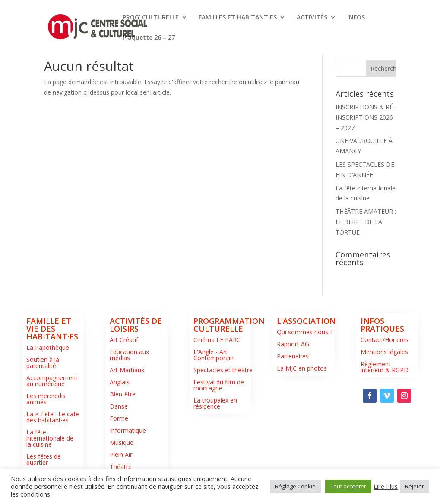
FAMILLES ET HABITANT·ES (238, 18)
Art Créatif (124, 340)
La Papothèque (48, 347)
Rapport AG (293, 344)
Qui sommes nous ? (305, 332)
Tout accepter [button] (348, 486)
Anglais (120, 382)
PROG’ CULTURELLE (151, 18)
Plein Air (121, 455)
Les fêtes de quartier (44, 459)
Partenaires (293, 356)
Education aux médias (129, 355)
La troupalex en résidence (215, 403)
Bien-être (123, 394)
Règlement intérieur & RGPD (385, 367)
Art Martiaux (127, 370)
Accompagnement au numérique (52, 381)
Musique (122, 442)
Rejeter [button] (415, 486)
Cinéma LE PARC (217, 340)
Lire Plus (386, 486)
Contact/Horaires (385, 340)
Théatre (121, 467)
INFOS (356, 18)
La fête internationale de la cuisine (50, 438)
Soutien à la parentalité (43, 363)
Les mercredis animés (46, 399)
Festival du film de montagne (219, 385)
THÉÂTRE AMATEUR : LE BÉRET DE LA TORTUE (366, 222)
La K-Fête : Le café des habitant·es (53, 417)
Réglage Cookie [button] (295, 486)
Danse (119, 406)
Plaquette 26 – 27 (149, 38)
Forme (119, 418)
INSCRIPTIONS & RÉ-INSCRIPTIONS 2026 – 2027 (365, 117)
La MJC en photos (302, 368)
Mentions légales (384, 352)
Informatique (128, 430)
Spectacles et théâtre (223, 370)
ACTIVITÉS (312, 18)
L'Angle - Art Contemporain (214, 355)
